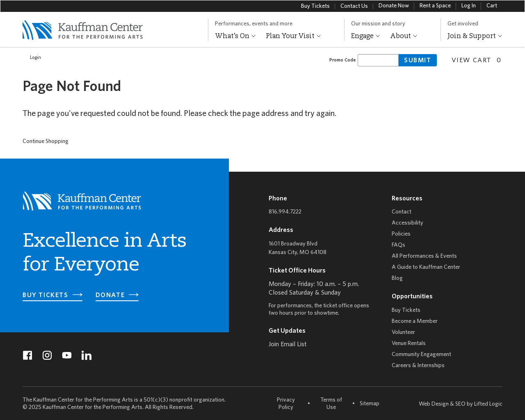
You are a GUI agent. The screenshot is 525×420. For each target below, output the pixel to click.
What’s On (235, 37)
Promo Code (342, 60)
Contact (402, 212)
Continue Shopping (46, 142)
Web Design (434, 404)
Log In (469, 6)
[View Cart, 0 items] (473, 60)
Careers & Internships (418, 366)
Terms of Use (331, 404)
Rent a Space (435, 6)
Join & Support (475, 37)
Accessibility (407, 223)
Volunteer (403, 333)
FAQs (398, 245)
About (404, 37)
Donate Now (394, 6)
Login (31, 58)
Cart (492, 6)
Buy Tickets (315, 6)
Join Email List (288, 345)
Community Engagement (421, 355)
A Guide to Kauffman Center (426, 267)
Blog (397, 278)
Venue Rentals (409, 344)
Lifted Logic (488, 404)
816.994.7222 (285, 212)
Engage (366, 37)
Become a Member (415, 321)
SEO (460, 404)
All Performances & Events (424, 256)
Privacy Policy (286, 404)
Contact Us (354, 6)
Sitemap (370, 403)
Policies (401, 234)
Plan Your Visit (293, 37)
